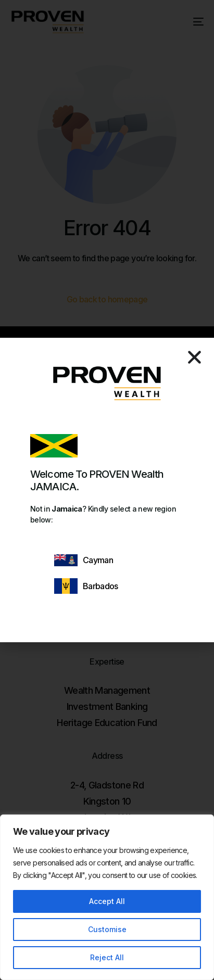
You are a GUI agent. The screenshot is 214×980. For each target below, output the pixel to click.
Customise (107, 929)
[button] (194, 357)
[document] (107, 490)
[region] (107, 897)
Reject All (107, 957)
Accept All (107, 901)
